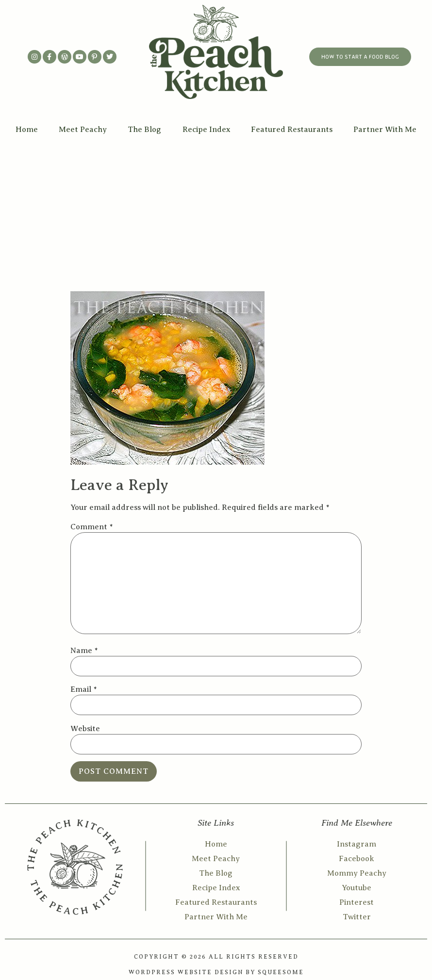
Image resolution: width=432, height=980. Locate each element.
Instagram (357, 844)
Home (27, 130)
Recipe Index (206, 130)
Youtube (357, 888)
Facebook (357, 859)
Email (83, 689)
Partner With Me (385, 130)
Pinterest (357, 902)
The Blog (144, 130)
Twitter (357, 917)
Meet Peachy (83, 130)
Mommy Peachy (357, 873)
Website (85, 729)
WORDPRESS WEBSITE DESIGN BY (193, 972)
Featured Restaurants (292, 130)
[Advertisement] (216, 213)
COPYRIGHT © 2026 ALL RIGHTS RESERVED (216, 957)
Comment (91, 527)
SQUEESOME (281, 972)
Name (84, 651)
